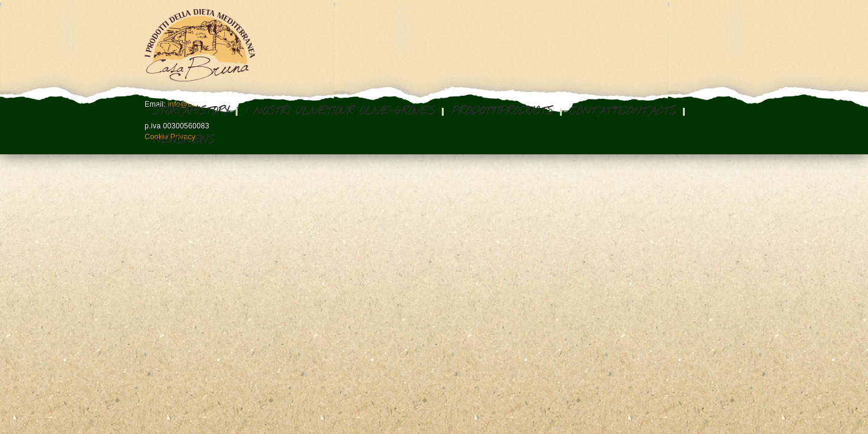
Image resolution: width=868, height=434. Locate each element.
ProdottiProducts (502, 112)
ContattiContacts (623, 112)
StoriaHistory (190, 112)
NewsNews (183, 140)
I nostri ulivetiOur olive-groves (340, 112)
